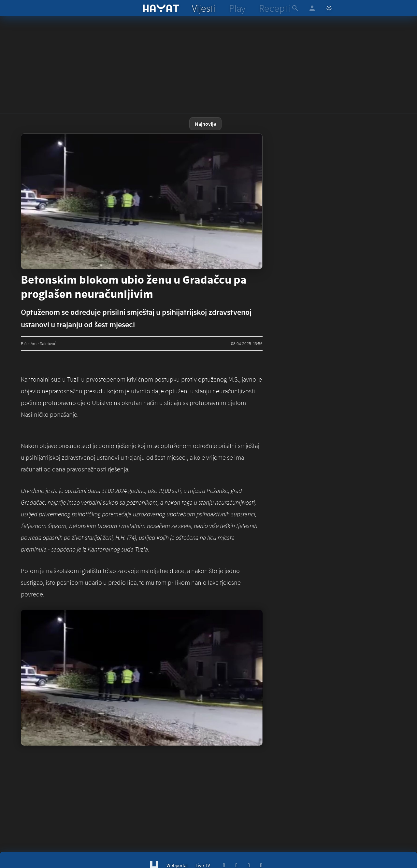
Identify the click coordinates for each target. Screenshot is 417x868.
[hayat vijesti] (203, 8)
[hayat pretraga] (295, 8)
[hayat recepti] (274, 8)
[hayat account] (312, 8)
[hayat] (161, 8)
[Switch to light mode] (329, 8)
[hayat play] (237, 8)
